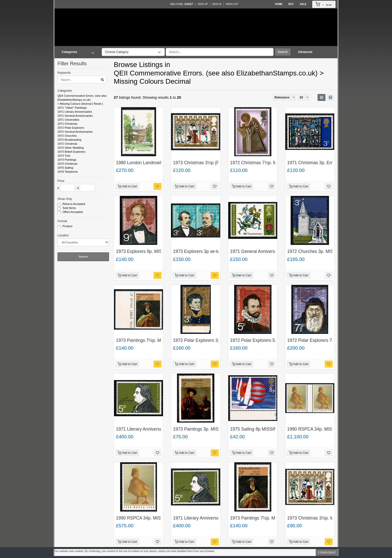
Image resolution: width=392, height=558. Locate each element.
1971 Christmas (67, 124)
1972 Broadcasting (69, 140)
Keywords (64, 73)
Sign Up (203, 4)
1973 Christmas (67, 164)
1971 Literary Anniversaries (75, 112)
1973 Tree (64, 156)
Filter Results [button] (75, 63)
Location (63, 235)
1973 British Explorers (71, 152)
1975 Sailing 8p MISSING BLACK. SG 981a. (274, 429)
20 (301, 97)
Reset (97, 104)
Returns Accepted (74, 204)
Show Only (65, 199)
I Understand (327, 553)
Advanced (305, 52)
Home (279, 4)
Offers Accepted (73, 212)
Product (68, 226)
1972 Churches (67, 136)
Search (283, 52)
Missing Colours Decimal (76, 104)
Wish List (232, 4)
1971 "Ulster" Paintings (72, 108)
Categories (65, 91)
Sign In (217, 4)
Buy (291, 4)
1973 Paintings (67, 160)
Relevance (282, 97)
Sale (303, 4)
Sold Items (70, 208)
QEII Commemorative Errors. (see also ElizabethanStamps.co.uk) (82, 98)
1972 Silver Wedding (71, 148)
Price (61, 181)
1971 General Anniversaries (75, 116)
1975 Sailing (65, 168)
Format (62, 221)
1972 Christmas (67, 144)
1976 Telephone (68, 172)
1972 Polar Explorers (71, 128)
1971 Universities (68, 120)
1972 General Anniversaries (75, 132)
